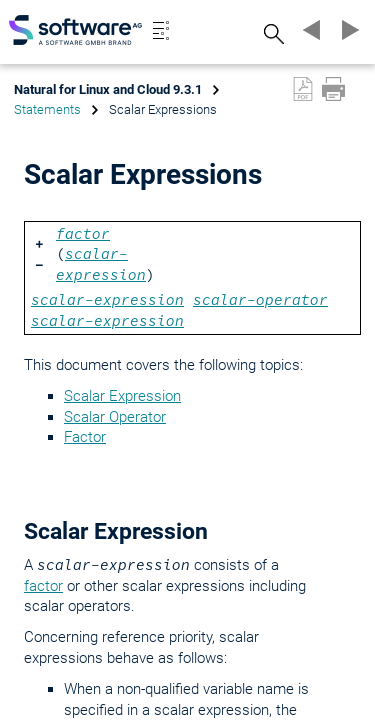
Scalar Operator (115, 417)
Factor (85, 437)
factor (43, 586)
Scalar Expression (122, 396)
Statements (47, 109)
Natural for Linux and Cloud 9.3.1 (108, 89)
